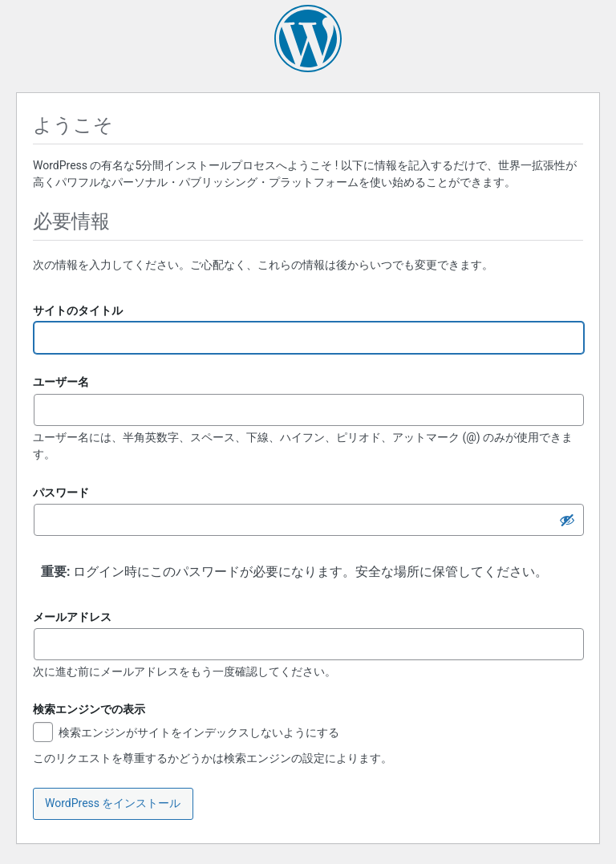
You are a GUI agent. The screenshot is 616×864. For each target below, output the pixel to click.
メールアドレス (72, 617)
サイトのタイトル (78, 310)
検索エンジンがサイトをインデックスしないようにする (186, 734)
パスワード (61, 493)
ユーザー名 (61, 382)
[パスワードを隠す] (567, 520)
